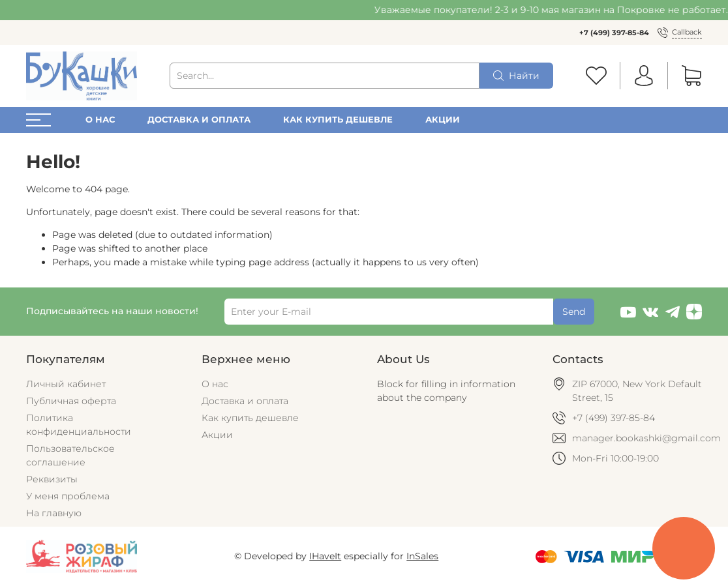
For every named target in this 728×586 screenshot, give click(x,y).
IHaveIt (325, 556)
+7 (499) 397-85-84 (614, 33)
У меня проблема (68, 496)
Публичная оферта (71, 401)
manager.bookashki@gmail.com (646, 438)
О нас (100, 120)
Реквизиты (52, 479)
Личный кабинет (66, 384)
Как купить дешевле (338, 120)
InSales (422, 556)
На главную (54, 513)
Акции (443, 120)
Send (574, 312)
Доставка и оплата (199, 120)
